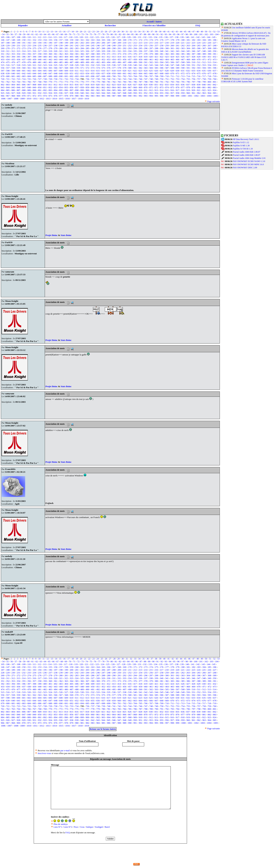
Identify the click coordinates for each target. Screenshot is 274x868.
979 (71, 96)
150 (24, 40)
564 (45, 68)
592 (193, 68)
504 (162, 62)
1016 (67, 99)
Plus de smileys (61, 824)
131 (140, 37)
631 (183, 71)
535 (109, 65)
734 (77, 79)
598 (8, 71)
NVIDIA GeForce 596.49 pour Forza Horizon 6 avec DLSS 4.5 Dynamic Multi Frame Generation (247, 69)
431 (209, 57)
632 (188, 71)
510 (193, 62)
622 (135, 71)
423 (167, 57)
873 (162, 87)
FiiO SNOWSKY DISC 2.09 (245, 168)
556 (3, 68)
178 (172, 40)
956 (167, 93)
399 (40, 57)
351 (3, 54)
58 (20, 34)
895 (61, 90)
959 (183, 93)
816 (77, 85)
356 (29, 54)
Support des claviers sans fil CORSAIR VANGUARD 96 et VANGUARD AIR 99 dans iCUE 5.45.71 (244, 57)
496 (119, 62)
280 (61, 48)
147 (8, 40)
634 (199, 71)
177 (167, 40)
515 (3, 65)
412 (109, 57)
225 (204, 43)
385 (183, 54)
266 (204, 45)
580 (130, 68)
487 (71, 62)
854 (61, 87)
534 (103, 65)
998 (172, 96)
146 (3, 40)
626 (156, 71)
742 (119, 79)
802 (3, 85)
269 (3, 48)
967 (8, 96)
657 (103, 73)
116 (60, 37)
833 (167, 85)
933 (45, 93)
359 (45, 54)
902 (98, 90)
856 (71, 87)
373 (119, 54)
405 (71, 57)
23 (93, 32)
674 (193, 73)
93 (166, 34)
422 (162, 57)
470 (199, 59)
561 (29, 68)
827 (135, 85)
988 (119, 96)
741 (114, 79)
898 (77, 90)
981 (82, 96)
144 (208, 37)
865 (119, 87)
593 (199, 68)
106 (8, 37)
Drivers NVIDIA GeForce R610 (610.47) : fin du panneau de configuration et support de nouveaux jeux (246, 34)
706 (146, 76)
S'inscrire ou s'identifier (154, 25)
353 (13, 54)
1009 (23, 99)
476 (13, 62)
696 (93, 76)
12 (48, 32)
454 (114, 59)
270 (8, 48)
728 (45, 79)
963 (204, 93)
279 (56, 48)
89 (149, 34)
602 (29, 71)
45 (185, 32)
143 (203, 37)
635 (204, 71)
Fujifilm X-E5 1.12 (241, 142)
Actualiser (67, 25)
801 (215, 82)
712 (178, 76)
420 (151, 57)
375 (130, 54)
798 (199, 82)
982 (88, 96)
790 (156, 82)
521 (34, 65)
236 (45, 45)
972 (34, 96)
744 (130, 79)
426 (183, 57)
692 (71, 76)
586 (162, 68)
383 (172, 54)
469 (193, 59)
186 (215, 40)
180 (183, 40)
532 (93, 65)
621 (130, 71)
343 (178, 51)
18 (73, 32)
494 (109, 62)
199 (66, 43)
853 (56, 87)
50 (206, 32)
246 (98, 45)
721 (8, 79)
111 (34, 37)
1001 (190, 96)
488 (77, 62)
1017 (74, 99)
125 (108, 37)
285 (88, 48)
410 (98, 57)
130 (134, 37)
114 (50, 37)
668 (162, 73)
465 (172, 59)
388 (199, 54)
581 (135, 68)
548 (178, 65)
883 (215, 87)
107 (13, 37)
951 (140, 93)
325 (82, 51)
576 (109, 68)
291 (119, 48)
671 (178, 73)
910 (140, 90)
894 (56, 90)
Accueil (150, 22)
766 (29, 82)
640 (13, 73)
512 (204, 62)
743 (125, 79)
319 (50, 51)
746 (140, 79)
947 (119, 93)
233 (29, 45)
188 (8, 43)
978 (66, 96)
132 (145, 37)
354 (19, 54)
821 (103, 85)
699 (109, 76)
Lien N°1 (58, 827)
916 (172, 90)
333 (124, 51)
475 (8, 62)
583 (146, 68)
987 (114, 96)
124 (102, 37)
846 (19, 87)
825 (124, 85)
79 (108, 34)
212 (135, 43)
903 (103, 90)
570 (77, 68)
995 (156, 96)
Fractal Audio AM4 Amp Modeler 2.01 (249, 158)
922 (204, 90)
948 (125, 93)
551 (193, 65)
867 (130, 87)
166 (109, 40)
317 (40, 51)
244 (88, 45)
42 (173, 32)
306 (199, 48)
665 (146, 73)
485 (61, 62)
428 (193, 57)
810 (45, 85)
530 (82, 65)
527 (66, 65)
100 (196, 34)
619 (119, 71)
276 (40, 48)
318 (45, 51)
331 (114, 51)
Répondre (23, 25)
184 (204, 40)
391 (215, 54)
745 (135, 79)
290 (114, 48)
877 (183, 87)
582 (140, 68)
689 (56, 76)
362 (61, 54)
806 (24, 85)
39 (160, 32)
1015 (61, 99)
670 (172, 73)
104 (217, 34)
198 (61, 43)
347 (199, 51)
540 (135, 65)
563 (40, 68)
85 (133, 34)
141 (193, 37)
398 (34, 57)
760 (215, 79)
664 (140, 73)
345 (188, 51)
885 (8, 90)
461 (151, 59)
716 (199, 76)
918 (183, 90)
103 (211, 34)
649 (61, 73)
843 (3, 87)
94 (170, 34)
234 (34, 45)
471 (204, 59)
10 (39, 32)
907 (125, 90)
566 (56, 68)
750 (162, 79)
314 (24, 51)
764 (19, 82)
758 (204, 79)
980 (77, 96)
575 (103, 68)
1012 (42, 99)
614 (93, 71)
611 (77, 71)
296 (146, 48)
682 (19, 76)
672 (183, 73)
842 (215, 85)
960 (188, 93)
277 (45, 48)
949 (130, 93)
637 (215, 71)
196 (50, 43)
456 (125, 59)
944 (103, 93)
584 (151, 68)
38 (156, 32)
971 (29, 96)
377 (140, 54)
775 (77, 82)
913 (156, 90)
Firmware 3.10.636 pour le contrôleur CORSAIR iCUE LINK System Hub (242, 80)
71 (74, 34)
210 (125, 43)
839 (199, 85)
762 (8, 82)
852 (50, 87)
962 (199, 93)
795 (183, 82)
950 (135, 93)
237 (50, 45)
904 (109, 90)
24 (98, 32)
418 (140, 57)
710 (167, 76)
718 (209, 76)
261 (178, 45)
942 (93, 93)
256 (151, 45)
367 (88, 54)
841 (209, 85)
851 (45, 87)
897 (71, 90)
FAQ (198, 25)
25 (102, 32)
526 (61, 65)
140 (187, 37)
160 (77, 40)
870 (146, 87)
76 (95, 34)
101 (201, 34)
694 (82, 76)
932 (40, 93)
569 (71, 68)
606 (50, 71)
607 (56, 71)
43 (177, 32)
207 (109, 43)
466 (178, 59)
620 (124, 71)
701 (119, 76)
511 (199, 62)
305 (193, 48)
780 (103, 82)
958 (178, 93)
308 (209, 48)
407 (82, 57)
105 (3, 37)
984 (98, 96)
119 (76, 37)
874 (167, 87)
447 (77, 59)
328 (98, 51)
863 (109, 87)
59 (24, 34)
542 (146, 65)
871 (151, 87)
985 (103, 96)
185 (209, 40)
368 (93, 54)
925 (3, 93)
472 (209, 59)
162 (88, 40)
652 (77, 73)
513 (209, 62)
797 (193, 82)
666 (151, 73)
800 (209, 82)
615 (98, 71)
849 (34, 87)
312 (13, 51)
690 (61, 76)
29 (119, 32)
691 (66, 76)
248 (109, 45)
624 (146, 71)
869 (140, 87)
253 (135, 45)
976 (56, 96)
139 (182, 37)
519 (24, 65)
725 (29, 79)
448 (82, 59)
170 (130, 40)
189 (13, 43)
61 (33, 34)
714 (188, 76)
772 (61, 82)
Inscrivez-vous (44, 753)
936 (61, 93)
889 (29, 90)
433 (3, 59)
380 (156, 54)
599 (13, 71)
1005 (216, 96)
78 (103, 34)
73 (83, 34)
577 (114, 68)
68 (62, 34)
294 (135, 48)
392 (3, 57)
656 (98, 73)
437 (24, 59)
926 (8, 93)
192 (29, 43)
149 (19, 40)
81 (116, 34)
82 (120, 34)
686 (40, 76)
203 (88, 43)
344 (183, 51)
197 (56, 43)
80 (112, 34)
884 (3, 90)
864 (114, 87)
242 (77, 45)
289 (109, 48)
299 (162, 48)
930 (29, 93)
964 (209, 93)
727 (40, 79)
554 (209, 65)
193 (34, 43)
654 (88, 73)
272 (19, 48)
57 (16, 34)
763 (13, 82)
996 (162, 96)
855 (66, 87)
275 (34, 48)
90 (153, 34)
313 (19, 51)
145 (214, 37)
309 (215, 48)
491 (93, 62)
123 (97, 37)
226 (209, 43)
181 (188, 40)
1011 (35, 99)
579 (125, 68)
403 (61, 57)
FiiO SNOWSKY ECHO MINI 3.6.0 (248, 164)
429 (199, 57)
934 (50, 93)
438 (29, 59)
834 (172, 85)
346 (193, 51)
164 (98, 40)
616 (103, 71)
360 (50, 54)
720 (3, 79)
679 (3, 76)
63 (41, 34)
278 (50, 48)
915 (167, 90)
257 (156, 45)
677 (209, 73)
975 (50, 96)
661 (125, 73)
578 (119, 68)
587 (167, 68)
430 (204, 57)
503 (156, 62)
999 (178, 96)
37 (152, 32)
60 (28, 34)
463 (162, 59)
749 (156, 79)
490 (88, 62)
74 (87, 34)
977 (61, 96)
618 (114, 71)
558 (13, 68)
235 (40, 45)
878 (188, 87)
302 (178, 48)
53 (219, 32)
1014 (55, 99)
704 (135, 76)
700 (114, 76)
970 (24, 96)
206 (103, 43)
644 (34, 73)
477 (19, 62)
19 (77, 32)
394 (13, 57)
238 (56, 45)
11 (44, 32)
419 (146, 57)
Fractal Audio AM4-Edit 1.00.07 (247, 152)
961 (193, 93)
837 (188, 85)
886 (13, 90)
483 (50, 62)
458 (135, 59)
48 (198, 32)
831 (156, 85)
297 (151, 48)
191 (24, 43)
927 (13, 93)
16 (64, 32)
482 (45, 62)
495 (114, 62)
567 (61, 68)
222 (188, 43)
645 (40, 73)
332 (119, 51)
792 (167, 82)
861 (98, 87)
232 (24, 45)
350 (215, 51)
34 (139, 32)
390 (209, 54)
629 (172, 71)
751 (167, 79)
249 (114, 45)
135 (161, 37)
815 (71, 85)
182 (193, 40)
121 (86, 37)
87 (141, 34)
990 (130, 96)
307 (204, 48)
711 (172, 76)
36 (148, 32)
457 (130, 59)
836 (183, 85)
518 (19, 65)
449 (88, 59)
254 (140, 45)
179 (178, 40)
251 (125, 45)
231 (19, 45)
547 (172, 65)
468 (188, 59)
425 (178, 57)
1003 (203, 96)
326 (87, 51)
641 (19, 73)
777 (88, 82)
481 (40, 62)
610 (71, 71)
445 (66, 59)
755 (188, 79)
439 (34, 59)
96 (178, 34)
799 (204, 82)
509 (188, 62)
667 (156, 73)
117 (65, 37)
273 (24, 48)
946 (114, 93)
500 (140, 62)
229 (8, 45)
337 (146, 51)
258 (162, 45)
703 (130, 76)
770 (50, 82)
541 (140, 65)
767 (34, 82)
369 (98, 54)
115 (55, 37)
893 (50, 90)
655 (93, 73)
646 (45, 73)
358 (40, 54)
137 (171, 37)
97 (183, 34)
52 (214, 32)
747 (146, 79)
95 (174, 34)
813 (61, 85)
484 (56, 62)
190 (19, 43)
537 (119, 65)
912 (151, 90)
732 (66, 79)
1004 (209, 96)
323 (71, 51)
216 (156, 43)
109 (24, 37)
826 (130, 85)
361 (56, 54)
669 (167, 73)
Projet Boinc (52, 235)
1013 (48, 99)
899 (82, 90)
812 (56, 85)
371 (109, 54)
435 (13, 59)
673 (188, 73)
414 (119, 57)
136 (166, 37)
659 (114, 73)
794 (178, 82)
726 (34, 79)
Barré (107, 827)
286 (93, 48)
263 (188, 45)
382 (167, 54)
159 (71, 40)
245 (93, 45)
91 (158, 34)
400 (45, 57)
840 (204, 85)
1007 (10, 99)
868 (135, 87)
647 (50, 73)
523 (45, 65)
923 (209, 90)
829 (146, 85)
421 (156, 57)
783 (119, 82)
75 (91, 34)
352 (8, 54)
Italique (90, 827)
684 (29, 76)
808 (34, 85)
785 (130, 82)
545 (162, 65)
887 (19, 90)
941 (88, 93)
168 (119, 40)
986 (109, 96)
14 (56, 32)
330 (109, 51)
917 (178, 90)
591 (188, 68)
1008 (16, 99)
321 (61, 51)
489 (82, 62)
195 (45, 43)
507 (178, 62)
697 (98, 76)
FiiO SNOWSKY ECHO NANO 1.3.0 (249, 161)
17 (68, 32)
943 (98, 93)
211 (130, 43)
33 (135, 32)
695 (88, 76)
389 (204, 54)
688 (50, 76)
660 (119, 73)
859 (88, 87)
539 (130, 65)
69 (66, 34)
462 (156, 59)
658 (109, 73)
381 (162, 54)
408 (88, 57)
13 (52, 32)
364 (71, 54)
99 (191, 34)
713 (183, 76)
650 (66, 73)
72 (78, 34)
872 (156, 87)
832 (162, 85)
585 (156, 68)
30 (123, 32)
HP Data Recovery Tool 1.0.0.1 (246, 139)
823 (114, 85)
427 (188, 57)
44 (181, 32)
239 (61, 45)
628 (167, 71)
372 (114, 54)
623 (140, 71)
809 (40, 85)
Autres (158, 22)
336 (140, 51)
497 (125, 62)
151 (29, 40)
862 (103, 87)
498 (130, 62)
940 (82, 93)
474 (3, 62)
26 (106, 32)
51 (210, 32)
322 (66, 51)
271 (13, 48)
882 (209, 87)
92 (162, 34)
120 (81, 37)
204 (93, 43)
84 (128, 34)
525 (56, 65)
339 (156, 51)
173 (146, 40)
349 (209, 51)
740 (109, 79)
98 (187, 34)
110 (29, 37)
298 (156, 48)
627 (162, 71)
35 (144, 32)
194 (40, 43)
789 (151, 82)
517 (13, 65)
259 (167, 45)
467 (183, 59)
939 (77, 93)
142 (198, 37)
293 (130, 48)
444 (61, 59)
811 (50, 85)
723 (19, 79)
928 (19, 93)
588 (172, 68)
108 (19, 37)
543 (151, 65)
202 (82, 43)
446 (71, 59)
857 (77, 87)
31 (127, 32)
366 (82, 54)
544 (156, 65)
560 (24, 68)
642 (24, 73)
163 (93, 40)
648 (56, 73)
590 (183, 68)
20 (81, 32)
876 (178, 87)
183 (199, 40)
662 (130, 73)
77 (99, 34)
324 (77, 51)
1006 (3, 99)
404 (66, 57)
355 (24, 54)
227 (215, 43)
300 (167, 48)
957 (172, 93)
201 (77, 43)
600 (19, 71)
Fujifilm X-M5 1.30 (241, 146)
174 (151, 40)
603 (34, 71)
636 (209, 71)
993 (146, 96)
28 (114, 32)
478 (24, 62)
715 (193, 76)
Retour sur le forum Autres (103, 729)
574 (98, 68)
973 (40, 96)
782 (114, 82)
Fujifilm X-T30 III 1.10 (243, 149)
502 (151, 62)
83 (124, 34)
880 (199, 87)
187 (3, 43)
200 (71, 43)
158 (66, 40)
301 (172, 48)
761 (3, 82)
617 (109, 71)
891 (40, 90)
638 (3, 73)
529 (77, 65)
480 (34, 62)
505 (167, 62)
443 (56, 59)
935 (56, 93)
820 (98, 85)
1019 (87, 99)
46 (189, 32)
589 (178, 68)
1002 (196, 96)
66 (53, 34)
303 (183, 48)
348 (204, 51)
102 (206, 34)
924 (215, 90)
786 (135, 82)
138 (177, 37)
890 (34, 90)
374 (125, 54)
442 (50, 59)
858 (82, 87)
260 (172, 45)
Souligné (99, 827)
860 (93, 87)
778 (93, 82)
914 (162, 90)
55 (7, 34)
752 (172, 79)
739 (103, 79)
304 (188, 48)
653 (82, 73)
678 (215, 73)
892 (45, 90)
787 (140, 82)
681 (13, 76)
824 (119, 85)
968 (13, 96)
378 (146, 54)
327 (93, 51)
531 (88, 65)
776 (82, 82)
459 (140, 59)
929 (24, 93)
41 (169, 32)
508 (183, 62)
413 (114, 57)
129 (129, 37)
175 (156, 40)
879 (193, 87)
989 (125, 96)
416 (130, 57)
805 (19, 85)
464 (167, 59)
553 (204, 65)
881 (204, 87)
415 (124, 57)
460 (146, 59)
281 (66, 48)
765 (24, 82)
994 (151, 96)
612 (82, 71)
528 (71, 65)
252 (130, 45)
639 (8, 73)
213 (140, 43)
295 (140, 48)
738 (98, 79)
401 (50, 57)
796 (188, 82)
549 (183, 65)
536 (114, 65)
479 (29, 62)
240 (66, 45)
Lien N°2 (68, 827)
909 (135, 90)
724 (24, 79)
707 (151, 76)
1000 (183, 96)
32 (131, 32)
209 (119, 43)
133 (150, 37)
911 (146, 90)
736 (88, 79)
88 (145, 34)
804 (13, 85)
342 (172, 51)
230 (13, 45)
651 (71, 73)
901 (93, 90)
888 (24, 90)
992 (140, 96)
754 (183, 79)
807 (29, 85)
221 (183, 43)
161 (82, 40)
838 (193, 85)
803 (8, 85)
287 (98, 48)
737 (93, 79)
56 (12, 34)
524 (50, 65)
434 (8, 59)
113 (45, 37)
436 (19, 59)
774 (71, 82)
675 (199, 73)
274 (29, 48)
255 (146, 45)
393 (8, 57)
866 (125, 87)
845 (13, 87)
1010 (29, 99)
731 (61, 79)
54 (3, 34)
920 (193, 90)
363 (66, 54)
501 (146, 62)
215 (151, 43)
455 (119, 59)
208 (114, 43)
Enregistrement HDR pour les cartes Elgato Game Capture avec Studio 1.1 (245, 64)
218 (167, 43)
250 (119, 45)
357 (34, 54)
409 (93, 57)
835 (178, 85)
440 (40, 59)
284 (82, 48)
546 (167, 65)
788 (146, 82)
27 (110, 32)
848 (29, 87)
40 (164, 32)
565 (50, 68)
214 (146, 43)
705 (140, 76)
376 (135, 54)
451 (98, 59)
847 (24, 87)
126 (113, 37)
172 (140, 40)
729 (50, 79)
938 (71, 93)
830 (151, 85)
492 (98, 62)
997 (167, 96)
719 (215, 76)
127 (118, 37)
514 (215, 62)
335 (135, 51)
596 (215, 68)
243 (82, 45)
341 (167, 51)
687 (45, 76)
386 (188, 54)
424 (172, 57)
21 (85, 32)
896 (66, 90)
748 (151, 79)
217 (162, 43)
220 (178, 43)
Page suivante (214, 101)
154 (45, 40)
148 (13, 40)
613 (87, 71)
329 (103, 51)
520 (29, 65)
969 (19, 96)
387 (193, 54)
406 (77, 57)
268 (215, 45)
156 (56, 40)
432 (215, 57)
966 (3, 96)
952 (146, 93)
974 (45, 96)
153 (40, 40)
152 (34, 40)
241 (71, 45)
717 (204, 76)
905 (114, 90)
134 (156, 37)
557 (8, 68)
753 (178, 79)
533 (98, 65)
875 (172, 87)
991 (135, 96)
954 (156, 93)
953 (151, 93)
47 (194, 32)
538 (125, 65)
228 (3, 45)
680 (8, 76)
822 (109, 85)
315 (29, 51)
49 (202, 32)
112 (39, 37)
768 (40, 82)
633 (193, 71)
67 (58, 34)
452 (103, 59)
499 (135, 62)
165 (103, 40)
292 (125, 48)
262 (183, 45)
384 (178, 54)
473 (215, 59)
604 (40, 71)
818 (87, 85)
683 (24, 76)
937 (66, 93)
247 (103, 45)
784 (125, 82)
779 (98, 82)
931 (34, 93)
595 (209, 68)
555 (215, 65)
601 (24, 71)
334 (130, 51)
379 (151, 54)
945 (109, 93)
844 (8, 87)
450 (93, 59)
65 (49, 34)
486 (66, 62)
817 (82, 85)
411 (103, 57)
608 (61, 71)
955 (162, 93)
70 (70, 34)
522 (40, 65)
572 (88, 68)
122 (92, 37)
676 (204, 73)
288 (103, 48)
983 (93, 96)
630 (178, 71)
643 (29, 73)
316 (34, 51)
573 (93, 68)
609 (66, 71)
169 (125, 40)
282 (71, 48)
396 (24, 57)
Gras (82, 827)
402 (56, 57)
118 (71, 37)
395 (19, 57)
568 (66, 68)
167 (114, 40)
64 (45, 34)
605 (45, 71)
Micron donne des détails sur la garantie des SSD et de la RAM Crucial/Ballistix (245, 51)
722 (13, 79)
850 (40, 87)
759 (209, 79)
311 (8, 51)
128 (124, 37)
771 (56, 82)
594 (204, 68)
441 (45, 59)
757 (199, 79)
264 (193, 45)
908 (130, 90)
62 (37, 34)
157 (61, 40)
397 (29, 57)
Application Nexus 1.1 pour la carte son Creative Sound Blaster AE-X (243, 40)
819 (93, 85)
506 (172, 62)
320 (56, 51)
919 (188, 90)
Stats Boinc (66, 235)
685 (34, 76)
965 (215, 93)
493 (103, 62)
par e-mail (65, 750)
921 (199, 90)
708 (156, 76)
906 (119, 90)
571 (82, 68)
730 (56, 79)
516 (8, 65)
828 (140, 85)
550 (188, 65)
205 (98, 43)
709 (162, 76)
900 (88, 90)
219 (172, 43)
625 (151, 71)
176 (162, 40)
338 (151, 51)
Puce (76, 827)
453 (109, 59)
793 (172, 82)
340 (162, 51)
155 (50, 40)
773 (66, 82)
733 (71, 79)
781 (109, 82)
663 (135, 73)
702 (125, 76)
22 (89, 32)
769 (45, 82)
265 (199, 45)
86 (137, 34)
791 (162, 82)
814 (66, 85)
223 (193, 43)
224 (199, 43)
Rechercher (110, 25)
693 (77, 76)
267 (209, 45)
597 (3, 71)
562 (34, 68)
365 (77, 54)
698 (103, 76)
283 (77, 48)
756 (193, 79)
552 (199, 65)
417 (135, 57)
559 (19, 68)
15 (60, 32)
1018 (80, 99)
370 (103, 54)
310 (3, 51)
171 (135, 40)
